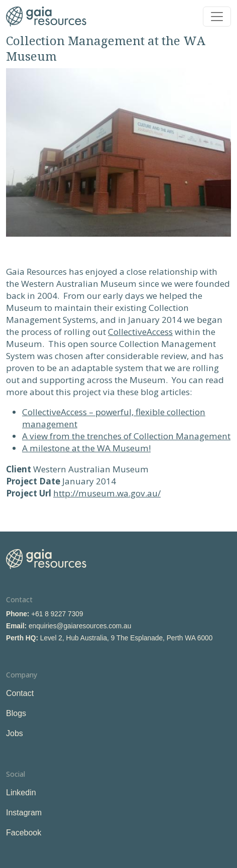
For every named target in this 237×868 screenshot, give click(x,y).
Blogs (16, 713)
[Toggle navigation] (217, 17)
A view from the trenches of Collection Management (126, 436)
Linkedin (21, 793)
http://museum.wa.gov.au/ (107, 493)
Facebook (24, 833)
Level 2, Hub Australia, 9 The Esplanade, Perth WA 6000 (127, 638)
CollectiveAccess (140, 332)
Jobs (15, 733)
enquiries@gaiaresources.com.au (80, 626)
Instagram (24, 813)
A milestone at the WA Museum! (86, 448)
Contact (20, 693)
